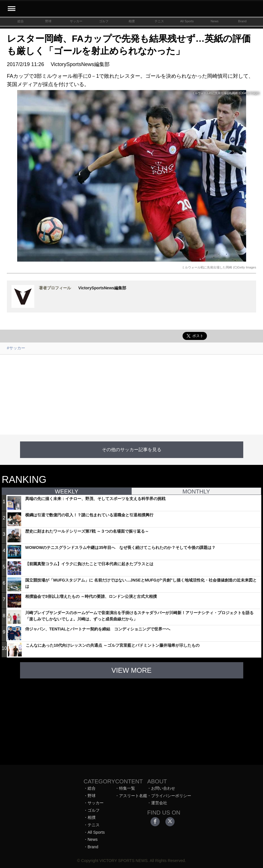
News (215, 21)
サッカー (76, 21)
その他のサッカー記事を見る (132, 450)
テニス (159, 21)
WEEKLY (67, 491)
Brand (242, 21)
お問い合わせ (163, 788)
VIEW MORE (131, 670)
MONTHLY (196, 491)
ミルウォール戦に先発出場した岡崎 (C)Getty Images (219, 267)
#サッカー (16, 348)
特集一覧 (127, 788)
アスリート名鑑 (133, 796)
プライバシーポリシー (171, 796)
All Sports (187, 21)
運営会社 (159, 803)
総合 (21, 21)
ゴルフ (104, 21)
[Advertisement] (131, 395)
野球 (48, 21)
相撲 (132, 21)
